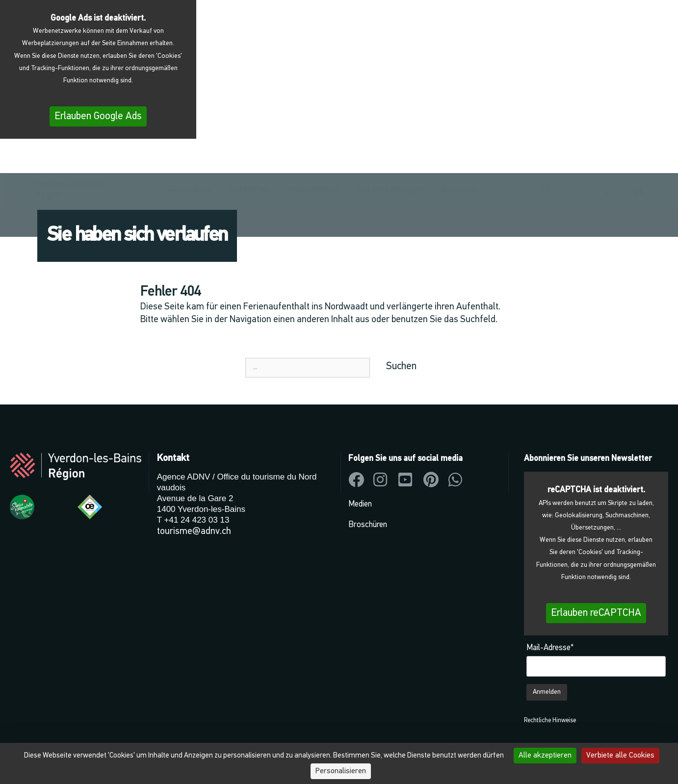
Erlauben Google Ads (98, 116)
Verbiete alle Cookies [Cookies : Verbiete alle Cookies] (620, 756)
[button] (547, 158)
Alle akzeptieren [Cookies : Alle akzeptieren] (545, 756)
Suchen (401, 367)
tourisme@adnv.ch (194, 531)
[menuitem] (642, 160)
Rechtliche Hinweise (550, 721)
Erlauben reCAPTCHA (596, 613)
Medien (360, 504)
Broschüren (368, 525)
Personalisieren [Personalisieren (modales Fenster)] (341, 771)
